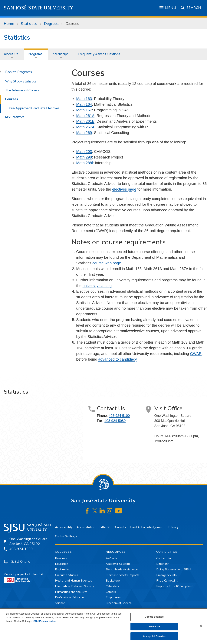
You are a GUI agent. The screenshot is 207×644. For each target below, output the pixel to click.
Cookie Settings (66, 536)
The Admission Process (22, 90)
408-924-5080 (115, 421)
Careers (111, 592)
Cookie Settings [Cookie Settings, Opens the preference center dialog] (154, 617)
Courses (72, 24)
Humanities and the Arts (71, 592)
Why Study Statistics (21, 81)
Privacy (173, 527)
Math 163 (84, 99)
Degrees (51, 24)
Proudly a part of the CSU (24, 577)
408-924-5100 (119, 416)
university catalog (97, 286)
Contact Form (165, 558)
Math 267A (85, 127)
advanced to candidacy (117, 359)
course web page (107, 263)
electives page (124, 189)
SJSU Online (21, 562)
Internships (60, 54)
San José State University (39, 8)
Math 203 (84, 152)
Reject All (154, 627)
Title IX (104, 527)
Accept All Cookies (154, 636)
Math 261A (85, 116)
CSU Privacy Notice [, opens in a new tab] (45, 621)
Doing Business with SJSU (174, 569)
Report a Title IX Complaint (175, 586)
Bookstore (113, 581)
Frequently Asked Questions (99, 54)
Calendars (112, 586)
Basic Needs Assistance (122, 569)
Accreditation (86, 527)
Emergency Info (166, 575)
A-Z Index (112, 558)
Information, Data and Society (75, 586)
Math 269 (84, 133)
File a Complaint (167, 581)
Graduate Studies (67, 575)
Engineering (63, 569)
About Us (11, 54)
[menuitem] (12, 54)
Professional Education (70, 597)
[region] (103, 626)
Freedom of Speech (119, 603)
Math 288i (84, 163)
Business (61, 558)
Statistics (29, 24)
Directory (162, 564)
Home (9, 24)
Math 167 (84, 110)
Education (62, 564)
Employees (113, 597)
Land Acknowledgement (147, 527)
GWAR (196, 354)
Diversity (120, 527)
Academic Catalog (118, 564)
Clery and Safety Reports (123, 575)
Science (60, 603)
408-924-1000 (21, 549)
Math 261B (85, 121)
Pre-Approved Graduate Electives (34, 108)
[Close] (201, 626)
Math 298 (84, 157)
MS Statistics (15, 117)
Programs (35, 54)
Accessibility (64, 527)
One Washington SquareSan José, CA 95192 (28, 541)
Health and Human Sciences (74, 581)
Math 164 (84, 104)
